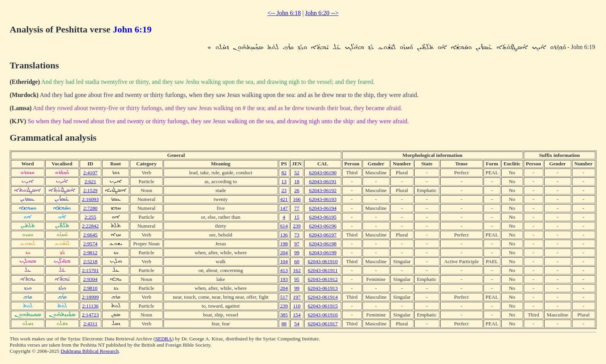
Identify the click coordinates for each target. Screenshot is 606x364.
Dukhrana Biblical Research (90, 351)
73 (297, 235)
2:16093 (90, 199)
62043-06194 (323, 208)
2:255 (90, 217)
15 (297, 217)
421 (284, 199)
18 (297, 181)
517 (284, 297)
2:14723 (90, 315)
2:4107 (90, 173)
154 (297, 315)
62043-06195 (323, 217)
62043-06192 (323, 190)
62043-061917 (323, 324)
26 (297, 190)
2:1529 (90, 190)
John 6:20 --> (322, 13)
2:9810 (90, 288)
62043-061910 (323, 261)
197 (297, 297)
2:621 (90, 181)
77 (297, 208)
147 (284, 208)
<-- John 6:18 (284, 13)
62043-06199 (323, 253)
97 (297, 244)
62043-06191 (323, 181)
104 (284, 261)
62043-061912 (323, 279)
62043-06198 (323, 244)
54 (297, 324)
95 (297, 279)
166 (297, 199)
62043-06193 (323, 199)
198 (284, 244)
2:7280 (90, 208)
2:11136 (90, 306)
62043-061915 (323, 306)
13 (284, 181)
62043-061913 (323, 288)
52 (297, 173)
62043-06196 (323, 226)
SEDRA (163, 339)
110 (297, 306)
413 (284, 270)
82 (284, 173)
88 (284, 324)
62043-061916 (323, 315)
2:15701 (90, 270)
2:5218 (90, 261)
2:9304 (90, 279)
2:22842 (90, 226)
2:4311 (91, 324)
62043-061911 (323, 270)
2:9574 (90, 244)
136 (284, 235)
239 (297, 226)
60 (297, 261)
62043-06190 (323, 173)
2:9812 (90, 253)
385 (284, 315)
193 (284, 279)
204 (284, 253)
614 (284, 226)
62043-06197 (323, 235)
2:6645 (90, 235)
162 (297, 270)
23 (284, 190)
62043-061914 (323, 297)
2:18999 (90, 297)
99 (297, 253)
